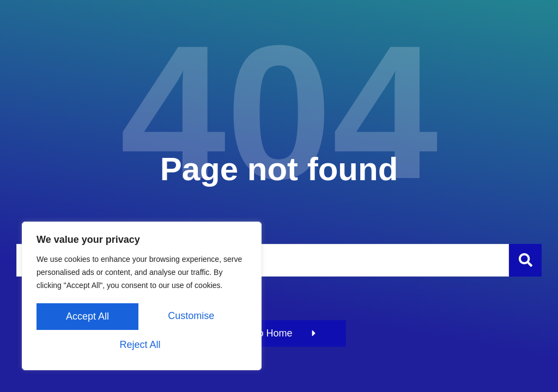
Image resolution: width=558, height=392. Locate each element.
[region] (142, 298)
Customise (88, 317)
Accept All (141, 345)
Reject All (193, 317)
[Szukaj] (525, 260)
